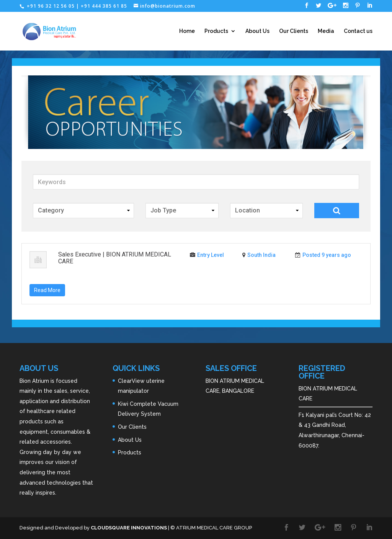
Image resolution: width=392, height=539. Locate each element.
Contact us (358, 31)
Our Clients (294, 31)
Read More (47, 290)
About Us (257, 31)
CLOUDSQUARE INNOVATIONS (129, 528)
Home (187, 31)
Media (326, 31)
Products (216, 31)
